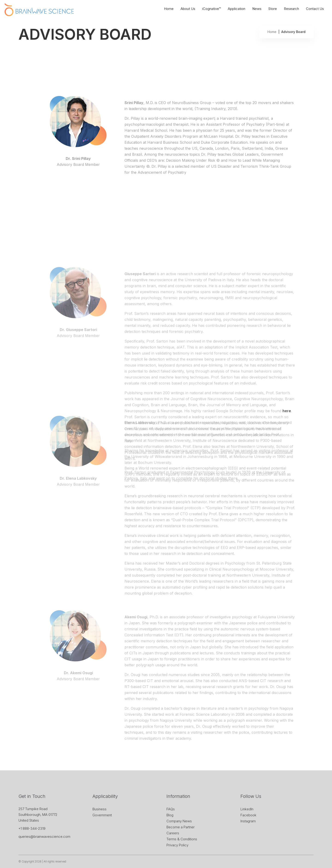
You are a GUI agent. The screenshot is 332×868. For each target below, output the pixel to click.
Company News (179, 821)
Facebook (248, 815)
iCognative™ (212, 9)
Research (291, 9)
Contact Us (315, 9)
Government (102, 815)
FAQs (171, 809)
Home (169, 9)
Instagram (248, 821)
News (257, 9)
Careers (173, 833)
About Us (188, 9)
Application (237, 9)
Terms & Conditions (182, 839)
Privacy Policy (177, 845)
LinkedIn (247, 809)
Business (99, 809)
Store (273, 9)
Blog (170, 815)
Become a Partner (181, 827)
